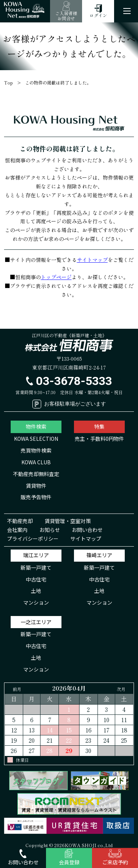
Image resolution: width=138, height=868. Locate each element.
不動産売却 (20, 521)
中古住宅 (36, 579)
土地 (36, 591)
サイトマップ (92, 260)
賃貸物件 (36, 486)
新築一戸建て (36, 568)
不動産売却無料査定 (36, 474)
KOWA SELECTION (36, 439)
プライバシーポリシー (33, 539)
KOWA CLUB (36, 462)
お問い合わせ (87, 530)
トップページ (56, 277)
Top (8, 82)
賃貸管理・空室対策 (68, 521)
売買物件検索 (36, 450)
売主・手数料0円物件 (99, 439)
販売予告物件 (36, 497)
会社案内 (17, 530)
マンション (36, 602)
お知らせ (50, 530)
